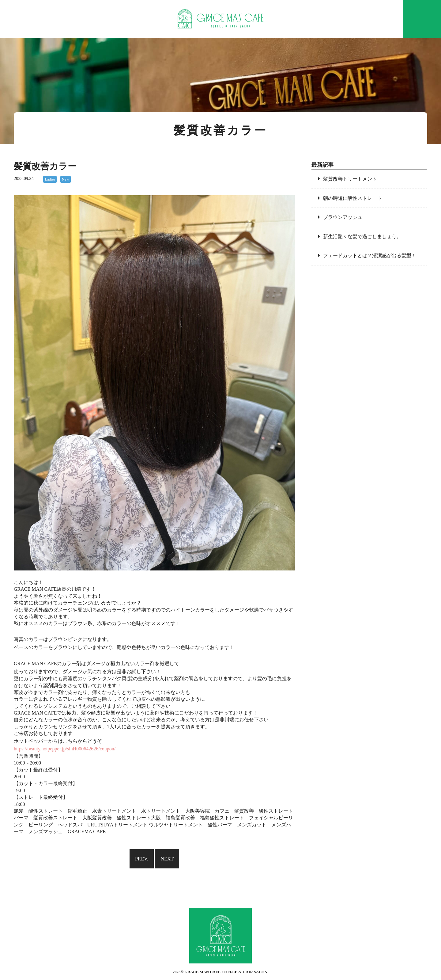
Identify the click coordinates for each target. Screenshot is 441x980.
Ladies (50, 179)
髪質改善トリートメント (350, 179)
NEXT (167, 859)
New (66, 179)
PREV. (142, 859)
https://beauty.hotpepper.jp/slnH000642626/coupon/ (65, 749)
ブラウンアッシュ (343, 217)
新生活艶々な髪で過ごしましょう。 (362, 236)
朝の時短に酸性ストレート (352, 198)
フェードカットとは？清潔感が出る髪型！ (370, 255)
